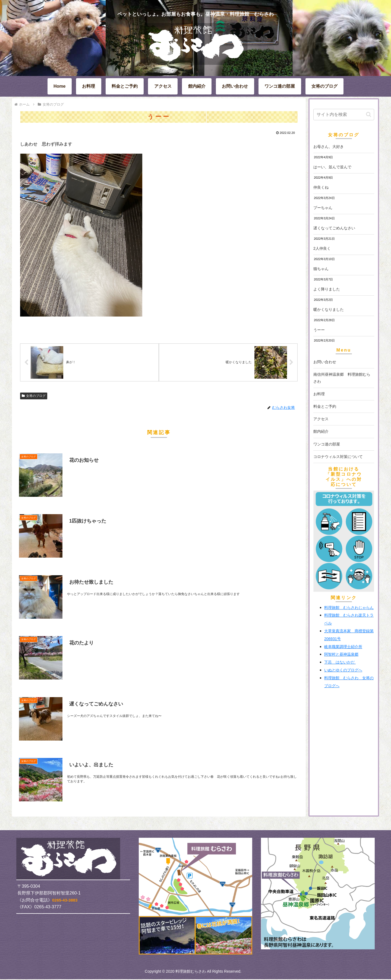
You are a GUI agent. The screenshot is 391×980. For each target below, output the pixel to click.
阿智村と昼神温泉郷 (341, 654)
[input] (344, 115)
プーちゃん (323, 208)
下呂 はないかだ (340, 662)
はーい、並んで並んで (332, 167)
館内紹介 (321, 431)
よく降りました (327, 289)
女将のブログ (34, 396)
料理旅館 (341, 615)
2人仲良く (322, 248)
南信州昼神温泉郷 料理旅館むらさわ (342, 378)
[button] (369, 114)
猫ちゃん (321, 269)
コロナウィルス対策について (338, 457)
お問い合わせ (325, 362)
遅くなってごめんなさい (334, 228)
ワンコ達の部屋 (327, 444)
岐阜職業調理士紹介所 (343, 647)
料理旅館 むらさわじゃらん (349, 608)
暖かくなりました (329, 309)
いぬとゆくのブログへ (343, 670)
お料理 (319, 394)
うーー (319, 330)
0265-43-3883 (65, 901)
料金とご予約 (325, 406)
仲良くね (321, 187)
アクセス (321, 419)
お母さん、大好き (329, 147)
